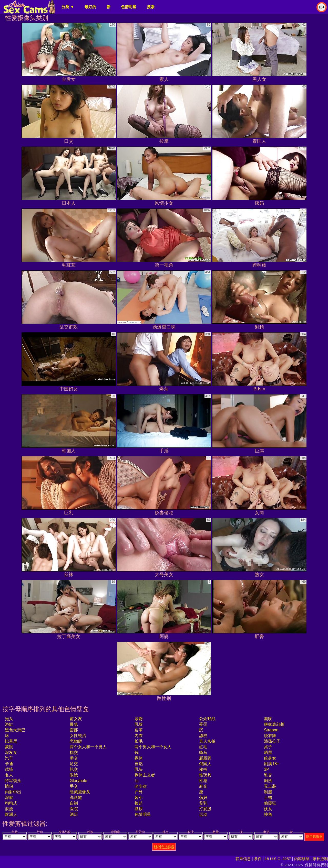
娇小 (139, 798)
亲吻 (139, 719)
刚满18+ (271, 764)
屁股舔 (205, 758)
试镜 (9, 769)
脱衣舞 (270, 736)
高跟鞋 (76, 798)
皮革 (139, 730)
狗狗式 (11, 803)
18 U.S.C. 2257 (278, 859)
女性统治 (78, 736)
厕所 (268, 781)
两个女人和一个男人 (88, 747)
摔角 (268, 814)
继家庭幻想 (274, 724)
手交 (74, 786)
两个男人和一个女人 (153, 747)
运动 (203, 814)
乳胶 (139, 724)
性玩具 (205, 775)
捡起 (139, 803)
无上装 (270, 786)
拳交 (74, 758)
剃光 (203, 786)
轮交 (74, 769)
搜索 (151, 7)
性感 (203, 781)
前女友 (76, 719)
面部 (74, 730)
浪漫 (9, 809)
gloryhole (78, 781)
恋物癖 (76, 741)
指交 (74, 752)
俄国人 (205, 764)
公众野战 (207, 719)
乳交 (268, 775)
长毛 (139, 741)
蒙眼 (9, 747)
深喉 (9, 798)
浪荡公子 (272, 741)
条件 (258, 859)
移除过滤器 (164, 847)
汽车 (9, 758)
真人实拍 (207, 741)
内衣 (139, 736)
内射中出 (13, 792)
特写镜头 (13, 781)
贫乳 (203, 803)
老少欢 (141, 786)
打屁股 (205, 809)
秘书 (203, 769)
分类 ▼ (68, 7)
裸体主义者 (145, 775)
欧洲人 (11, 814)
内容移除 (302, 859)
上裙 (268, 798)
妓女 (268, 809)
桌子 (268, 747)
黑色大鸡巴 (15, 730)
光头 (9, 719)
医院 (74, 809)
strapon (271, 730)
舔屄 (203, 736)
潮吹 (268, 719)
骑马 (203, 752)
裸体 (139, 758)
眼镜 (74, 775)
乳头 (139, 769)
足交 (74, 764)
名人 (9, 775)
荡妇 (203, 798)
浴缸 (9, 724)
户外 (139, 792)
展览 (74, 724)
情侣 (9, 786)
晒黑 (268, 752)
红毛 (203, 747)
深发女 (11, 752)
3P (266, 769)
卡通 (9, 764)
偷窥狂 (270, 803)
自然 (139, 764)
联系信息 (243, 859)
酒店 (74, 814)
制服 (268, 792)
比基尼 (11, 741)
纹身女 (270, 758)
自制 (74, 803)
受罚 (203, 724)
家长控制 (320, 859)
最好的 (90, 7)
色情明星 (129, 7)
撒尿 (139, 809)
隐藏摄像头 (80, 792)
